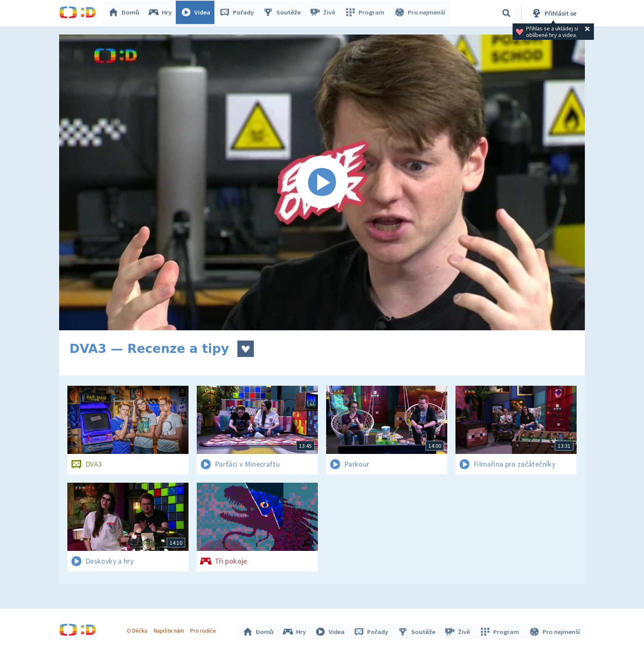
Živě (324, 13)
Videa (197, 13)
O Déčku (138, 630)
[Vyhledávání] (506, 13)
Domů (125, 13)
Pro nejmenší (420, 13)
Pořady (238, 13)
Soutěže (283, 13)
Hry (162, 13)
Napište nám (170, 630)
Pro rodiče (204, 630)
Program (366, 13)
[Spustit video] (322, 182)
